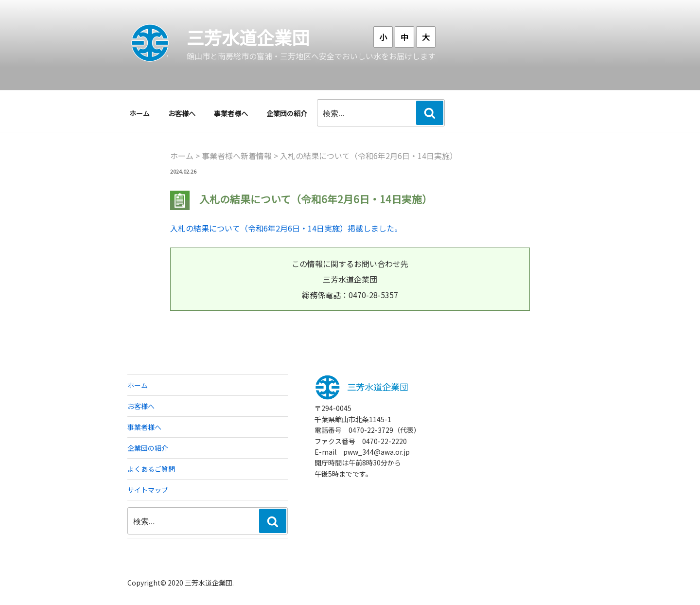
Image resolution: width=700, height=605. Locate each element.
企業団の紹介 (287, 113)
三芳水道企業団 (248, 37)
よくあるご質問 (151, 469)
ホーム (140, 113)
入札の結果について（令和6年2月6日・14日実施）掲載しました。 (286, 228)
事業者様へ (231, 113)
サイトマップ (148, 490)
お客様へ (182, 113)
